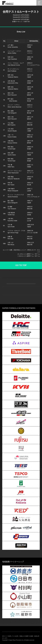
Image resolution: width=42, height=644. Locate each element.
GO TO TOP (21, 265)
